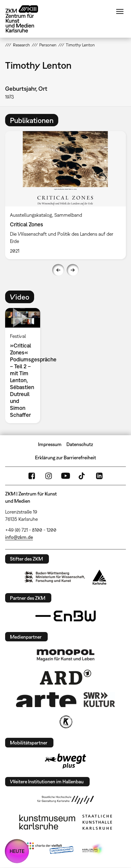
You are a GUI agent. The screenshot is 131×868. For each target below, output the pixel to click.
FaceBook (32, 476)
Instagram (49, 476)
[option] (65, 195)
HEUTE (17, 851)
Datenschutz (80, 444)
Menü (120, 11)
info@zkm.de (19, 537)
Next (73, 270)
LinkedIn (99, 476)
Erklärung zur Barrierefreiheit (65, 458)
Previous (58, 270)
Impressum (50, 444)
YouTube (65, 476)
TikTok (82, 476)
